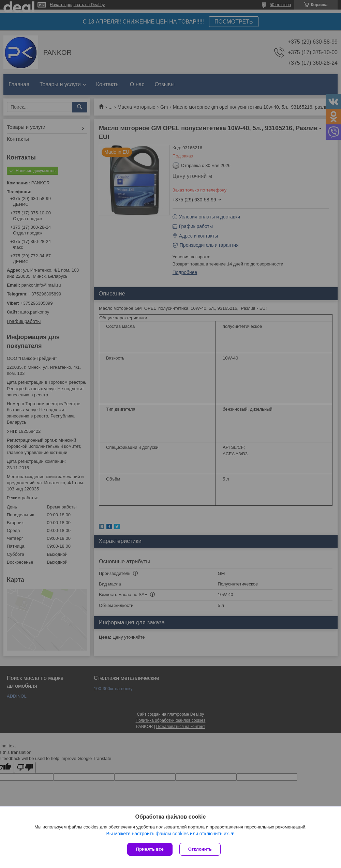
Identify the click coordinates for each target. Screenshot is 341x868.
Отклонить (200, 849)
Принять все (150, 849)
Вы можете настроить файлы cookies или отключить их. (168, 834)
